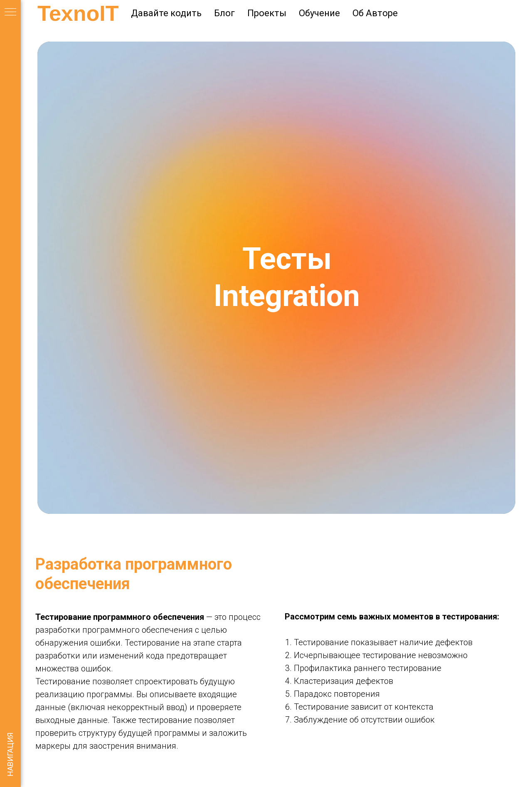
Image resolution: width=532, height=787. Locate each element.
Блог (224, 13)
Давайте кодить (166, 13)
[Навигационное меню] (10, 12)
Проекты (267, 13)
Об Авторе (375, 13)
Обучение (319, 13)
